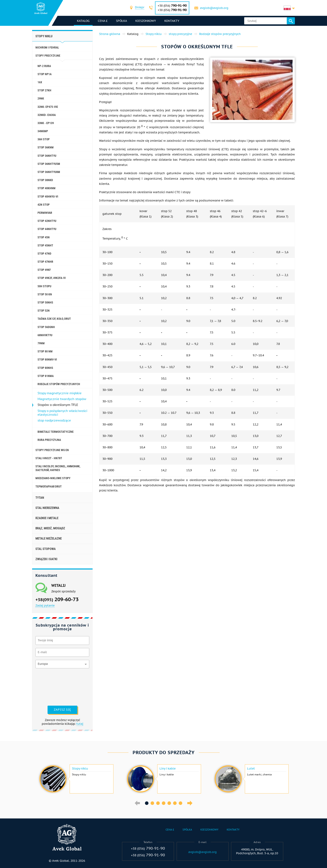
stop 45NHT (45, 245)
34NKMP (43, 131)
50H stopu (44, 286)
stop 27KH (44, 90)
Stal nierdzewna (47, 508)
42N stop (44, 205)
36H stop (44, 139)
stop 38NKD (45, 180)
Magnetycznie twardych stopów (62, 399)
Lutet (251, 769)
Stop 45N (44, 237)
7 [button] (180, 803)
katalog (83, 21)
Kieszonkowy (146, 21)
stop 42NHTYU (47, 221)
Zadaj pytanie (45, 606)
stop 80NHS (45, 368)
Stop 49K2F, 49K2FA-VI (52, 278)
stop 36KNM (46, 147)
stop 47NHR (45, 262)
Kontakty (172, 21)
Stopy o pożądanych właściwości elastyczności (62, 413)
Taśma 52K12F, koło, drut (54, 319)
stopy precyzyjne (48, 56)
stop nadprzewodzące (54, 420)
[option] (76, 779)
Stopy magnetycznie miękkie (60, 393)
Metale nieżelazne (49, 538)
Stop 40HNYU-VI (48, 196)
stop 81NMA (46, 376)
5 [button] (169, 803)
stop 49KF (44, 270)
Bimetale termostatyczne (56, 432)
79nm (41, 343)
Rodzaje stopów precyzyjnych (59, 384)
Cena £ (103, 21)
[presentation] (53, 686)
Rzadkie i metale (47, 518)
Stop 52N (44, 311)
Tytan (40, 498)
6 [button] (175, 803)
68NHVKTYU (45, 335)
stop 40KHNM (47, 188)
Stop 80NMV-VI (47, 359)
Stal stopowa (46, 549)
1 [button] (147, 803)
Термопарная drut (49, 486)
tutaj (80, 724)
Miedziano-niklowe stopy (53, 478)
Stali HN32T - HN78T (49, 458)
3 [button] (158, 803)
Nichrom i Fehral (47, 47)
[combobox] (140, 8)
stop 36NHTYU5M (49, 164)
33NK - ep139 (46, 123)
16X (40, 82)
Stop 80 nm (45, 351)
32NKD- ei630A (47, 115)
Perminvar (45, 213)
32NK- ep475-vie (48, 107)
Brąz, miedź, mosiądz (50, 528)
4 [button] (164, 803)
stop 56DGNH (46, 327)
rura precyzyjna (49, 440)
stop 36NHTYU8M (49, 172)
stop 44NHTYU (47, 229)
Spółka (121, 21)
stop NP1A (45, 74)
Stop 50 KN (45, 294)
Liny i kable (168, 769)
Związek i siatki (46, 559)
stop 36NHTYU (47, 156)
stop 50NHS (45, 302)
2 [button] (152, 803)
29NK (41, 98)
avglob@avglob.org (214, 8)
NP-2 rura (44, 66)
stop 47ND (44, 254)
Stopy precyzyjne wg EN (52, 450)
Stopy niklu (44, 36)
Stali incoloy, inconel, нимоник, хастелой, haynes (58, 468)
